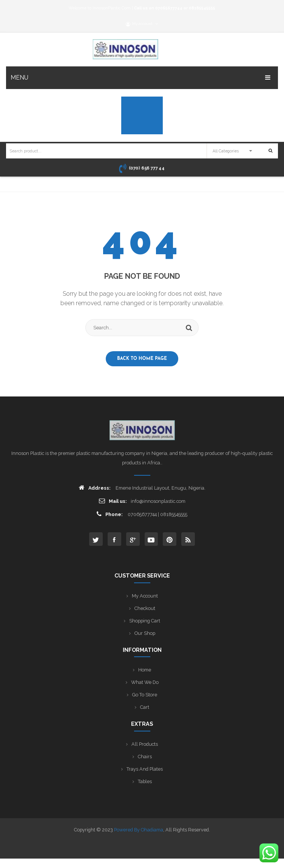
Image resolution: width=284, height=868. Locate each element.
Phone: (110, 514)
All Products (145, 744)
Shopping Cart (145, 621)
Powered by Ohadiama (139, 830)
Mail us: (113, 501)
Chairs (145, 757)
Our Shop (145, 633)
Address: (95, 488)
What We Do (145, 682)
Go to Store (145, 695)
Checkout (145, 608)
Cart (145, 707)
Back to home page (142, 359)
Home (145, 670)
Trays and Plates (145, 769)
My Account (145, 596)
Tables (145, 781)
